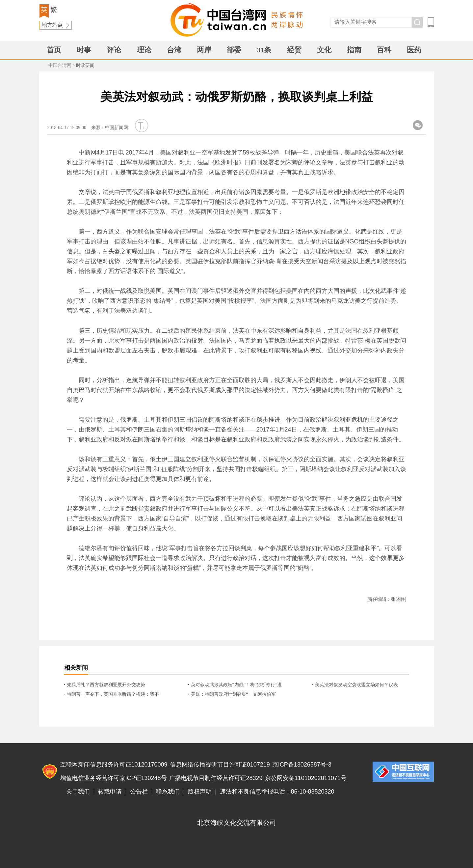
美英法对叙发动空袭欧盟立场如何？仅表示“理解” (356, 685)
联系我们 (168, 792)
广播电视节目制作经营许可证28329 (216, 778)
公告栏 (139, 792)
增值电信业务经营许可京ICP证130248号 (114, 778)
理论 (144, 50)
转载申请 (110, 792)
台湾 (174, 50)
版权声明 (200, 792)
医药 (414, 50)
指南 (354, 50)
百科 (384, 50)
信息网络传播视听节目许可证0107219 (220, 765)
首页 (54, 50)
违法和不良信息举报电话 (403, 772)
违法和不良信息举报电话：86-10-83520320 (277, 792)
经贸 (294, 50)
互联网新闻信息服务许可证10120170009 (114, 765)
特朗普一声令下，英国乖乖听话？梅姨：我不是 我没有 (113, 695)
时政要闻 (85, 65)
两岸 (204, 50)
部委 (234, 50)
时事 (84, 50)
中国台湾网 (60, 65)
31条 (264, 50)
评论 (114, 50)
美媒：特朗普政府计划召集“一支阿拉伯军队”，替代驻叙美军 (233, 695)
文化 (324, 50)
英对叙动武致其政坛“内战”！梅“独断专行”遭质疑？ (236, 685)
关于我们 (78, 792)
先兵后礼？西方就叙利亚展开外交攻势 (106, 685)
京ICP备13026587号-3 (302, 765)
